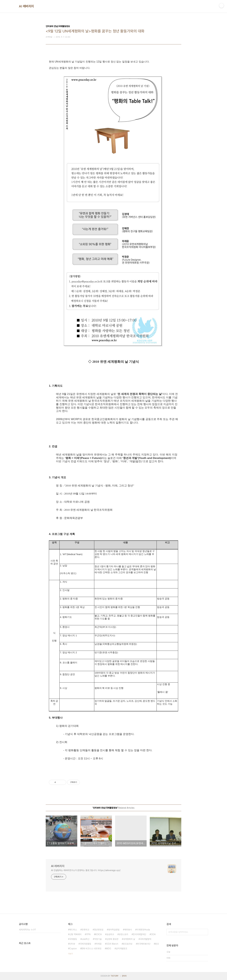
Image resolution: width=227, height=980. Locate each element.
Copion (73, 949)
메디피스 (73, 930)
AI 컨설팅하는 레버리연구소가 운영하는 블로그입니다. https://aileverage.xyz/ (86, 870)
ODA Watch (112, 944)
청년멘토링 (99, 930)
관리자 (124, 976)
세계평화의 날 (129, 939)
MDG (109, 949)
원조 (157, 944)
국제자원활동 (85, 944)
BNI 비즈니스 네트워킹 (91, 949)
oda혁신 (86, 939)
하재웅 (99, 944)
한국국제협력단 (140, 934)
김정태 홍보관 (112, 939)
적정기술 (98, 939)
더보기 (70, 954)
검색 (205, 932)
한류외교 (85, 930)
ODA (153, 934)
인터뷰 (72, 944)
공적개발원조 (122, 949)
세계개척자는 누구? (27, 930)
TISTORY (115, 976)
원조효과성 (128, 944)
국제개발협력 (146, 939)
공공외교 (110, 934)
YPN (88, 934)
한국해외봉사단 (144, 944)
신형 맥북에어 (75, 934)
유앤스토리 (123, 934)
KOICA (98, 934)
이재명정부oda (143, 930)
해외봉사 (128, 930)
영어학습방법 (114, 930)
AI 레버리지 (26, 6)
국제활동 (73, 939)
